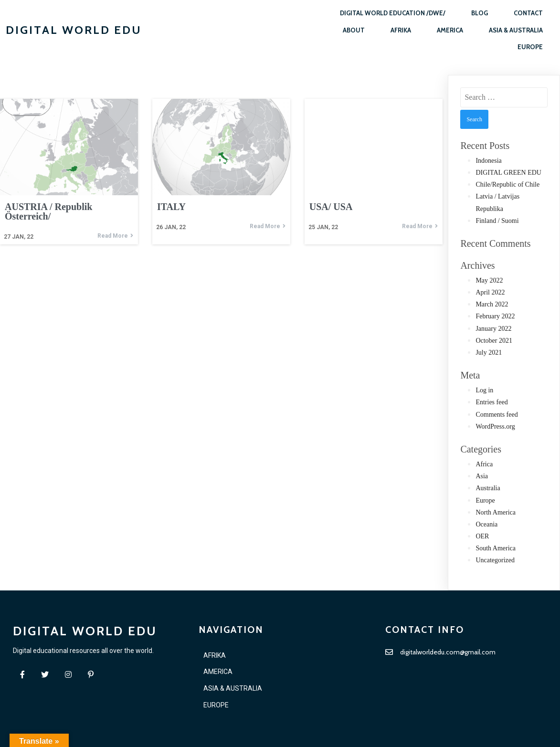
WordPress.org (495, 426)
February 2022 (495, 316)
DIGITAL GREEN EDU (508, 173)
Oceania (486, 524)
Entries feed (491, 402)
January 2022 (493, 329)
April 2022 (490, 292)
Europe (485, 500)
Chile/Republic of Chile (507, 184)
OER (482, 536)
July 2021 (489, 352)
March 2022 (492, 304)
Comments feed (497, 415)
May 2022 (489, 280)
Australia (488, 488)
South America (496, 548)
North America (496, 512)
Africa (484, 464)
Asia (482, 476)
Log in (484, 390)
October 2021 (494, 341)
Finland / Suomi (497, 221)
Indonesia (488, 161)
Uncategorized (495, 560)
